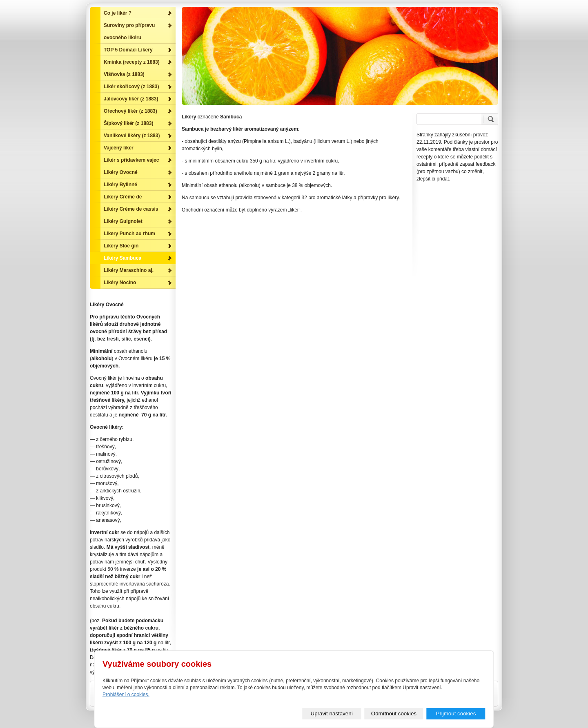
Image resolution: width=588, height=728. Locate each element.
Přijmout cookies (456, 714)
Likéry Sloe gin (121, 246)
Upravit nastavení (332, 714)
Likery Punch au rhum (129, 234)
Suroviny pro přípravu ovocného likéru (129, 31)
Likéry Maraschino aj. (129, 270)
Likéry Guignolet (123, 221)
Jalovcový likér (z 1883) (131, 99)
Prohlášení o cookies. (126, 695)
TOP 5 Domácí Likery (128, 50)
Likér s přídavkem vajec (131, 160)
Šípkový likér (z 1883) (128, 123)
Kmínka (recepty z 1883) (132, 62)
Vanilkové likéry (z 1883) (132, 136)
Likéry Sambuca (122, 258)
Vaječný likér (119, 148)
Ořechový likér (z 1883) (130, 111)
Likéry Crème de (123, 197)
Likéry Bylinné (120, 185)
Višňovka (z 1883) (124, 74)
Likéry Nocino (120, 283)
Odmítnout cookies (394, 714)
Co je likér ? (118, 13)
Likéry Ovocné (121, 172)
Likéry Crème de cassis (131, 209)
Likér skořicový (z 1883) (131, 87)
